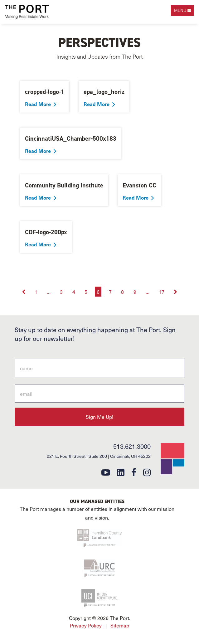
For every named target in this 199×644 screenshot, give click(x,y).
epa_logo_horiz (104, 92)
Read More (38, 104)
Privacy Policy (86, 625)
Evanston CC (139, 185)
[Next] (176, 292)
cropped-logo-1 (45, 92)
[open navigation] (182, 11)
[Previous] (24, 292)
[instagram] (147, 472)
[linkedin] (121, 472)
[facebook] (134, 472)
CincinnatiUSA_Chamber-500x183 (71, 138)
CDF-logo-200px (46, 232)
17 (162, 292)
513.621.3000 (132, 446)
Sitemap (120, 625)
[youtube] (106, 472)
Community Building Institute (64, 185)
